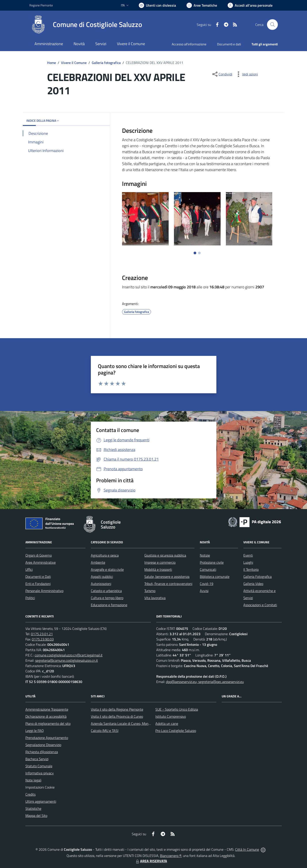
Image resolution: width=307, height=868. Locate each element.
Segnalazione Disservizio (43, 745)
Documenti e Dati (38, 577)
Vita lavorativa (155, 598)
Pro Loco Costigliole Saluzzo (176, 731)
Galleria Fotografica (257, 577)
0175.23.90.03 (43, 639)
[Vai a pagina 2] (199, 253)
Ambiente (98, 562)
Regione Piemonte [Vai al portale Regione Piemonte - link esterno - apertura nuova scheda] (41, 5)
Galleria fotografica (106, 63)
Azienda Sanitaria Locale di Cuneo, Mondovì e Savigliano (132, 723)
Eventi (248, 555)
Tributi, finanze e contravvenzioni (168, 584)
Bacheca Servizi (37, 759)
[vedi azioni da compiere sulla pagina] (246, 74)
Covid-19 (207, 584)
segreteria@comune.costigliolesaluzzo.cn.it (67, 660)
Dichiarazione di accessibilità (46, 716)
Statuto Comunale (39, 766)
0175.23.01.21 (42, 634)
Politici (30, 598)
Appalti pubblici (102, 577)
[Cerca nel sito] (272, 25)
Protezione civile (212, 562)
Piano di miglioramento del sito (48, 723)
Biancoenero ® (171, 856)
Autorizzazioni (101, 584)
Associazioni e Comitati (260, 605)
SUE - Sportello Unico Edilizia (177, 709)
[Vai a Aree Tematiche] (202, 5)
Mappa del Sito (36, 816)
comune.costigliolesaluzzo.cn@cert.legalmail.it (69, 655)
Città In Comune (247, 849)
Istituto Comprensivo (171, 716)
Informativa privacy (40, 773)
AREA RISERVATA (151, 861)
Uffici (29, 569)
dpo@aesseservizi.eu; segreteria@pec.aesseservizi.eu (205, 682)
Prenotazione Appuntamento (47, 738)
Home (51, 63)
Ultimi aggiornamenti (41, 801)
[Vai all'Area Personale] (250, 5)
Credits (31, 794)
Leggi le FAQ (35, 731)
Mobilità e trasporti (158, 569)
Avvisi (204, 591)
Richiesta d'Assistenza (42, 752)
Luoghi (248, 562)
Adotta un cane (167, 723)
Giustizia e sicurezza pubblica (165, 555)
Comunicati (208, 569)
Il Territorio (251, 569)
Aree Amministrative (41, 562)
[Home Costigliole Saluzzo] (86, 25)
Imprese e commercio (160, 562)
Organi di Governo (39, 555)
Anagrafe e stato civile (107, 569)
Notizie (205, 555)
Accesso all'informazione (189, 44)
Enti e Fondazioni (38, 584)
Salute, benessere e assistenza (167, 577)
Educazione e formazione (109, 605)
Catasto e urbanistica (106, 591)
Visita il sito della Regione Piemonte (117, 709)
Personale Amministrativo (44, 591)
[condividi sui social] (222, 74)
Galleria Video (253, 584)
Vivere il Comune (74, 63)
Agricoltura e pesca (105, 555)
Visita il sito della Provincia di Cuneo (117, 716)
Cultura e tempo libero (107, 598)
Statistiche (33, 808)
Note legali (33, 780)
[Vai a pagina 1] (195, 253)
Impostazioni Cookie (40, 787)
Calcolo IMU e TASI (105, 731)
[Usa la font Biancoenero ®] (157, 5)
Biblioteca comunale (215, 577)
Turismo (150, 591)
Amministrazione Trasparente (47, 709)
